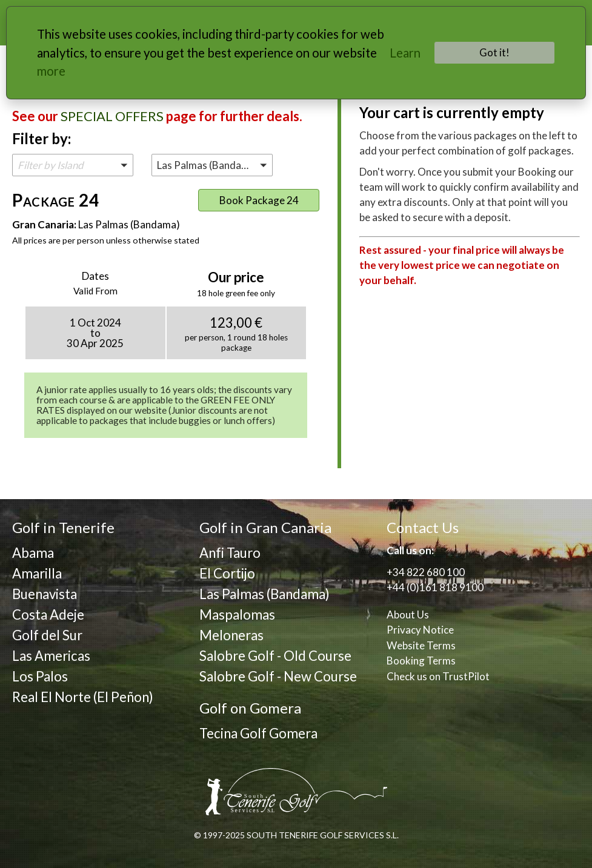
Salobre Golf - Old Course (275, 656)
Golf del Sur (47, 635)
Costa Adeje (48, 615)
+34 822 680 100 (426, 572)
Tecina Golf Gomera (258, 733)
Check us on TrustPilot (438, 676)
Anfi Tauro (230, 553)
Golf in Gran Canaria (265, 527)
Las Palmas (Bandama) (264, 594)
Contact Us (423, 527)
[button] (73, 165)
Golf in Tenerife (63, 527)
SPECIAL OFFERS (112, 116)
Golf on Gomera (250, 708)
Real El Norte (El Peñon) (83, 697)
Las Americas (51, 656)
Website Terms (421, 645)
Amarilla (37, 573)
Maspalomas (237, 615)
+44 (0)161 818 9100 (435, 587)
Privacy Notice (420, 630)
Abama (33, 553)
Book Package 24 (259, 200)
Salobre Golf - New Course (278, 676)
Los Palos (40, 676)
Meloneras (231, 635)
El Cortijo (227, 573)
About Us (408, 615)
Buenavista (45, 594)
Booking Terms (421, 661)
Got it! (494, 52)
